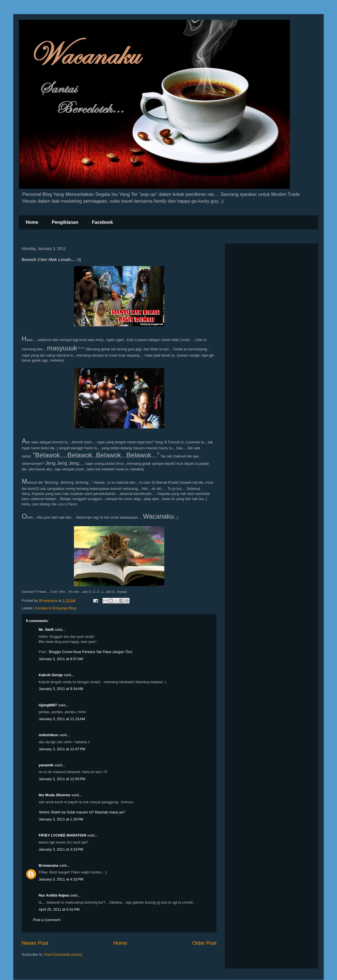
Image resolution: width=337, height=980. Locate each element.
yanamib (46, 765)
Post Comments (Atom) (63, 954)
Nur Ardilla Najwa (54, 895)
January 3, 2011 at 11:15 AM (62, 719)
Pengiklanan (65, 222)
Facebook (103, 222)
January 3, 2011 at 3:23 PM (61, 849)
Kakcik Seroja (51, 675)
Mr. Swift (46, 630)
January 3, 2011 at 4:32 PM (61, 879)
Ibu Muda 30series (55, 795)
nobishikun (48, 735)
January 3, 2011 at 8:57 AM (61, 659)
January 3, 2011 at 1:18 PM (61, 819)
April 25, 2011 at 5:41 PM (59, 909)
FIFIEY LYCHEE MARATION (62, 835)
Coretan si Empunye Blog (55, 608)
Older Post (204, 943)
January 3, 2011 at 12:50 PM (62, 779)
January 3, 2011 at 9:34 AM (61, 689)
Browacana (48, 865)
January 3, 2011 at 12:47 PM (62, 749)
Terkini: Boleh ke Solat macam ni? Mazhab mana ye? (82, 812)
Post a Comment (47, 920)
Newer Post (35, 943)
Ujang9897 (48, 705)
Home (32, 222)
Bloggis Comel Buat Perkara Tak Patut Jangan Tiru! (91, 652)
